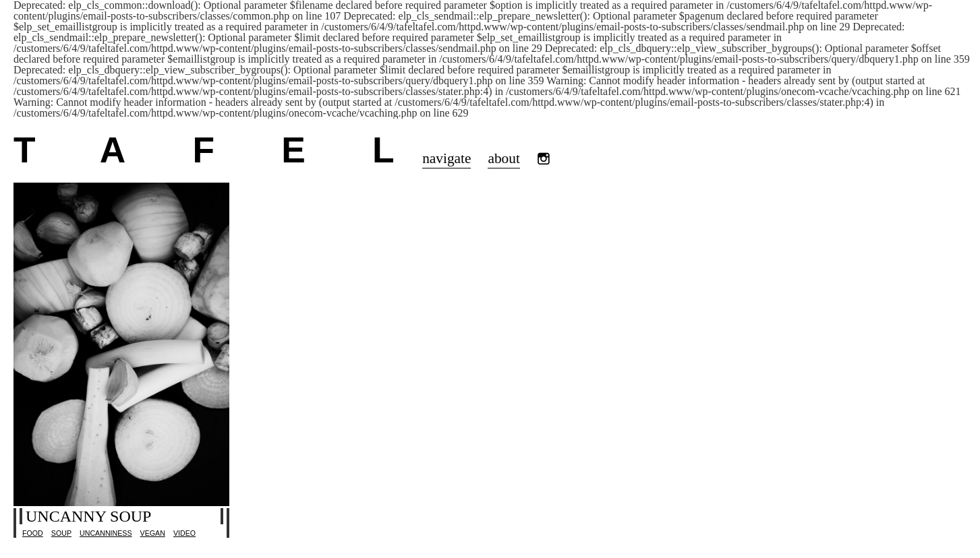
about (503, 158)
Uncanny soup (88, 516)
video (184, 533)
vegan (153, 533)
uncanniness (106, 533)
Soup (61, 533)
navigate (446, 158)
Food (33, 533)
